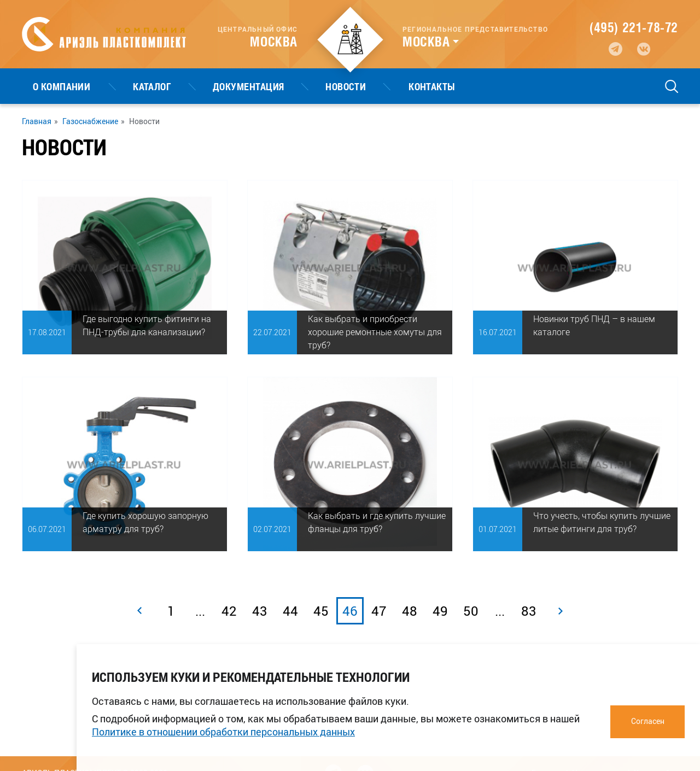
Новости (270, 86)
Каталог (120, 86)
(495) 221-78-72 (634, 27)
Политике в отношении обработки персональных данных (223, 732)
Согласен (648, 721)
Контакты (334, 86)
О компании (51, 86)
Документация (194, 86)
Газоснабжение (90, 121)
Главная (37, 121)
